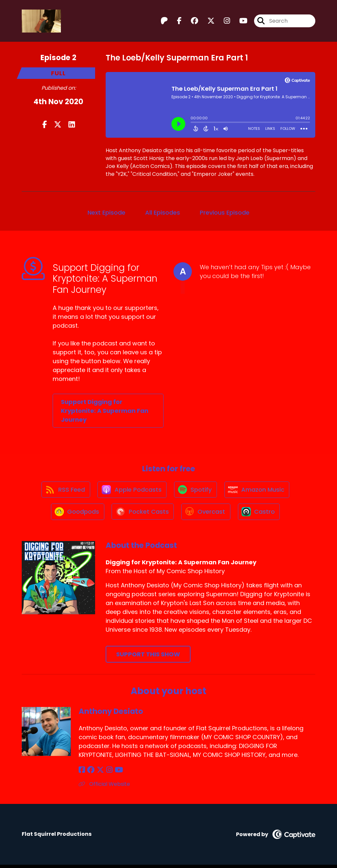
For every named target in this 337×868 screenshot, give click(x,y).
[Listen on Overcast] (206, 514)
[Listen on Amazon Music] (258, 491)
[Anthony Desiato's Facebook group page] (90, 773)
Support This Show (148, 657)
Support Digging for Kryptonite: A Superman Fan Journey (105, 411)
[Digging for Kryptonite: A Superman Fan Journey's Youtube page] (239, 22)
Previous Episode (225, 212)
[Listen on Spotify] (196, 491)
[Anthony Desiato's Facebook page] (82, 773)
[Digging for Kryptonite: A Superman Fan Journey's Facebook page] (175, 22)
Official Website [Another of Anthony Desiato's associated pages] (104, 787)
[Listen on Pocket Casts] (142, 515)
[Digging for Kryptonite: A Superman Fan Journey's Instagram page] (223, 22)
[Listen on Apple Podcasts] (131, 491)
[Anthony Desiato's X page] (98, 773)
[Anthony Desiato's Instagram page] (106, 773)
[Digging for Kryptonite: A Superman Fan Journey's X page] (207, 22)
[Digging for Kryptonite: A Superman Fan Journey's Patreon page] (164, 22)
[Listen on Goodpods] (76, 514)
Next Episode (106, 212)
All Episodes (163, 212)
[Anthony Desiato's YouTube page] (115, 773)
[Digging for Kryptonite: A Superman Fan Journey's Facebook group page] (191, 22)
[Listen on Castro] (260, 514)
